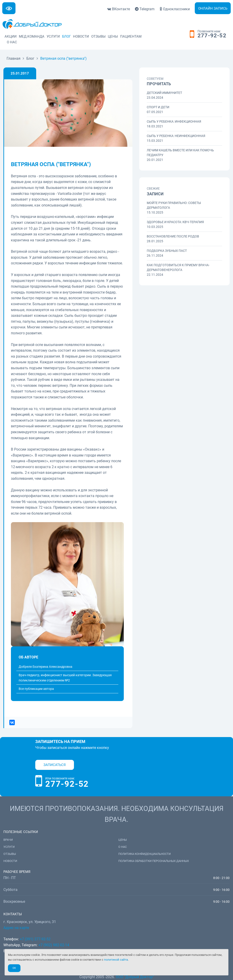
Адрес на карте (16, 928)
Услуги (53, 36)
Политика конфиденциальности (144, 854)
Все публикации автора (36, 689)
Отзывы (98, 36)
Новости (81, 36)
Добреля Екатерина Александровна (46, 667)
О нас (12, 42)
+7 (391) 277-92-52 (35, 939)
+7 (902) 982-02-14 (53, 945)
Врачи (8, 840)
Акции (11, 36)
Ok (14, 968)
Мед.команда (32, 36)
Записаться (55, 765)
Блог (66, 36)
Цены (113, 36)
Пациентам (131, 36)
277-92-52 (212, 36)
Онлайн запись (213, 8)
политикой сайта (116, 960)
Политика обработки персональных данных (154, 861)
